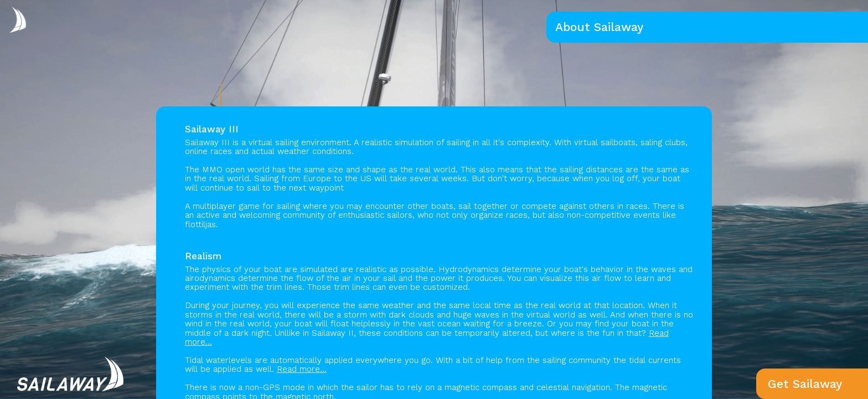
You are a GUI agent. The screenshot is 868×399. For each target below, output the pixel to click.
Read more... (302, 369)
